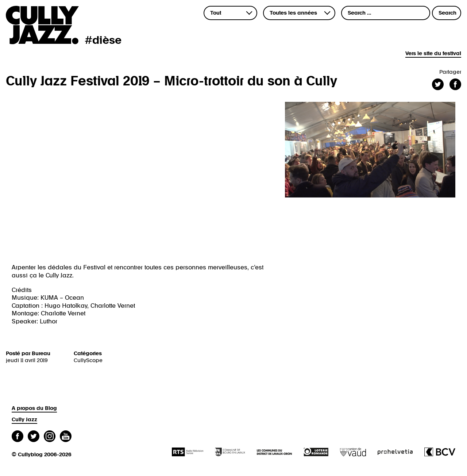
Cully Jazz (24, 420)
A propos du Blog (34, 408)
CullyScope (88, 360)
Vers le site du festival (433, 53)
